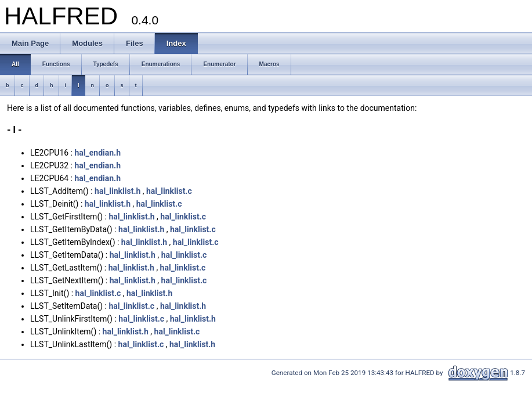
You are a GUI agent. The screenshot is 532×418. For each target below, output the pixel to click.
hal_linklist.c (169, 191)
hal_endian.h (97, 153)
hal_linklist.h (117, 191)
